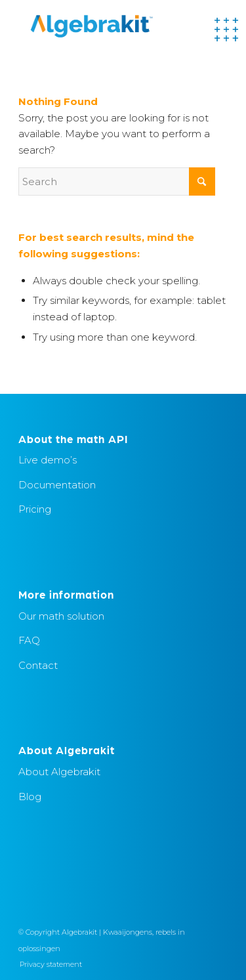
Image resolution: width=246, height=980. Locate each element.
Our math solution (61, 616)
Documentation (57, 485)
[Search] (117, 181)
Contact (38, 665)
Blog (30, 797)
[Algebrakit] (102, 26)
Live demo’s (48, 460)
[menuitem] (48, 964)
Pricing (35, 509)
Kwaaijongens (128, 932)
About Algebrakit (59, 772)
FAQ (29, 640)
